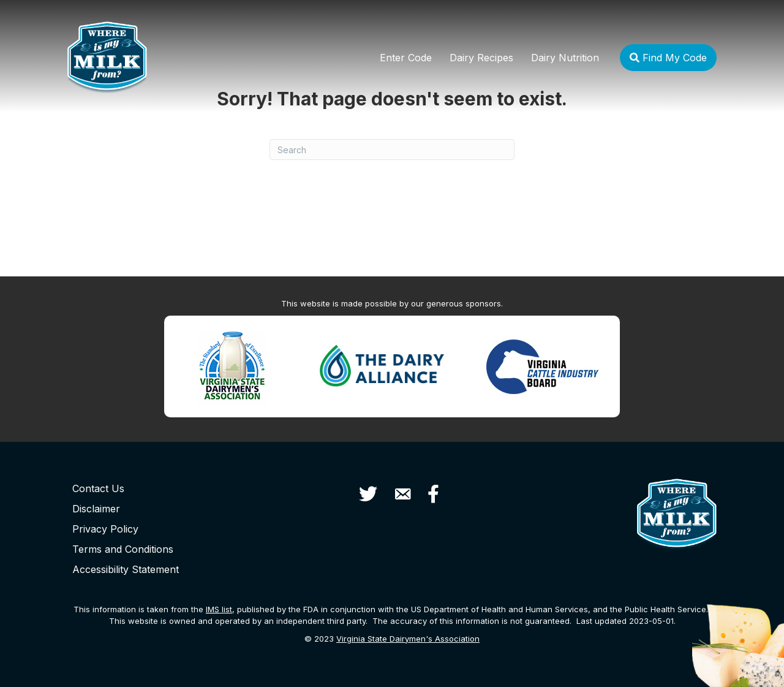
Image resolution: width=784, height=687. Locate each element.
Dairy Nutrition (565, 58)
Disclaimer (96, 509)
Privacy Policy (105, 529)
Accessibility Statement (126, 569)
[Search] (392, 150)
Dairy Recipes (481, 58)
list (219, 609)
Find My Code (668, 58)
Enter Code (406, 58)
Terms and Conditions (123, 549)
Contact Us (98, 488)
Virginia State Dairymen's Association (408, 639)
